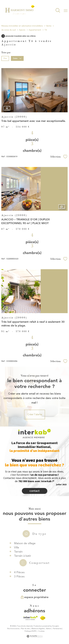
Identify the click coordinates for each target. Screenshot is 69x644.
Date (17, 58)
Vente (49, 26)
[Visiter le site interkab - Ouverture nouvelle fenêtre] (30, 618)
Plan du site (25, 629)
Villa (16, 560)
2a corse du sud (9, 30)
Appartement (35, 30)
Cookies (41, 631)
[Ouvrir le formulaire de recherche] (58, 11)
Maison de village (25, 556)
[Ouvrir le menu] (66, 11)
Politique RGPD (30, 631)
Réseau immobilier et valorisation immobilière (22, 26)
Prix (5, 58)
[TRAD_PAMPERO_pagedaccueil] (20, 14)
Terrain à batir (23, 569)
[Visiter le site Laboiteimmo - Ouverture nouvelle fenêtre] (35, 637)
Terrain (18, 564)
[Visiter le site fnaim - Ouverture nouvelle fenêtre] (43, 618)
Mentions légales (38, 629)
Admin (49, 629)
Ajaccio (22, 30)
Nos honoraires (13, 629)
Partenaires (57, 629)
